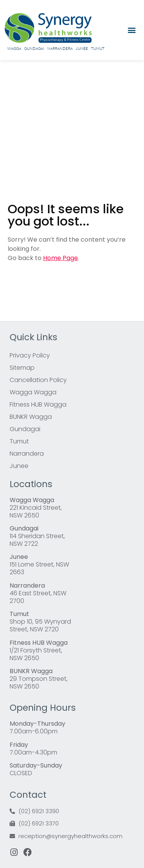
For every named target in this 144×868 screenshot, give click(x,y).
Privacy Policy (30, 355)
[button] (132, 30)
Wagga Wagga (33, 392)
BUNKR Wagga (31, 417)
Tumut (98, 49)
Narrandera (60, 49)
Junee (82, 49)
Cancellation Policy (38, 380)
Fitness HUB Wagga (38, 404)
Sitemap (22, 368)
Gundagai (34, 49)
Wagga (14, 49)
